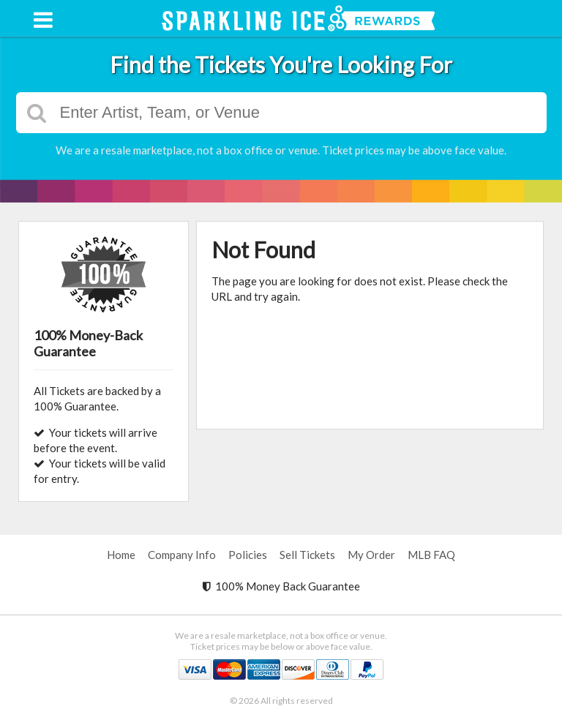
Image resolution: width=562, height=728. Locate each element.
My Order (371, 555)
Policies (248, 555)
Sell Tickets (307, 555)
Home (121, 555)
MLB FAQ (431, 555)
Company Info (182, 555)
